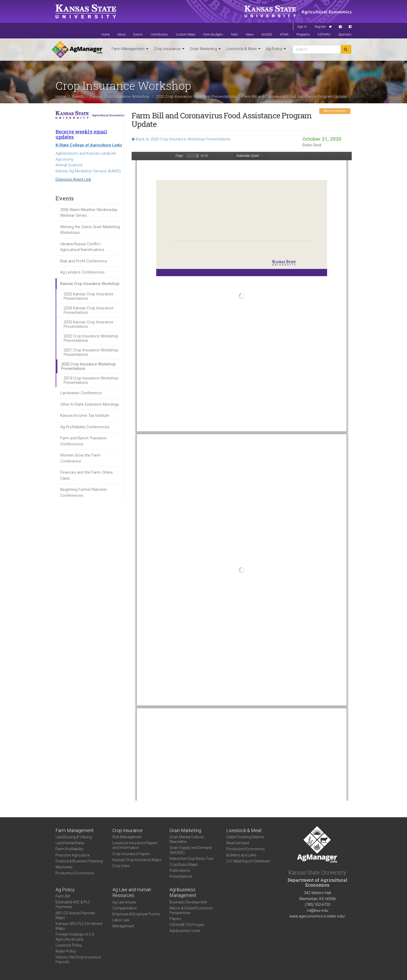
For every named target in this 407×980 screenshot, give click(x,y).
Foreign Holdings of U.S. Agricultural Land (75, 937)
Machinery (64, 867)
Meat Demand (238, 843)
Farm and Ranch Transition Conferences (83, 441)
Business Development (188, 902)
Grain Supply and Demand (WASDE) (191, 850)
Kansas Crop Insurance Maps (137, 860)
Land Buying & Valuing (74, 837)
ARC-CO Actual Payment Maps (75, 915)
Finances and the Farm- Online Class (87, 475)
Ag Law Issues (124, 902)
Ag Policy (276, 49)
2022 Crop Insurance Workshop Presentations (91, 338)
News (250, 35)
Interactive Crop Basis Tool (191, 859)
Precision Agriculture (73, 855)
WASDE (267, 35)
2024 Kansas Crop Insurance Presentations (89, 310)
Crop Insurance (169, 49)
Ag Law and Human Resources (132, 893)
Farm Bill (63, 896)
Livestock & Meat (243, 49)
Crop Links (121, 866)
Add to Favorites (335, 111)
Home (106, 35)
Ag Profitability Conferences (85, 427)
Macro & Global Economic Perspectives (191, 910)
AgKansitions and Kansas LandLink (86, 153)
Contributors (159, 35)
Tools (234, 35)
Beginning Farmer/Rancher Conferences (84, 492)
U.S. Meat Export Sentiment (248, 861)
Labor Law (121, 920)
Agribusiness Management (183, 893)
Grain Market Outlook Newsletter (187, 839)
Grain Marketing (205, 49)
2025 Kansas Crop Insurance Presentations (89, 296)
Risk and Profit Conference (84, 261)
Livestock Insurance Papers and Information (135, 845)
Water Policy (66, 951)
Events (138, 35)
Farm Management (130, 49)
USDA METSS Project (187, 925)
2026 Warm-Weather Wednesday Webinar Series (89, 213)
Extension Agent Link (73, 179)
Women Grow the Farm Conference (80, 458)
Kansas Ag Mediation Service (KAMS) (88, 171)
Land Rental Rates (70, 843)
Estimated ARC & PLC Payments (73, 904)
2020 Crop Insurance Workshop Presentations (196, 96)
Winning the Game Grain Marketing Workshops (90, 230)
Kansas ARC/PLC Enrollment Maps (79, 926)
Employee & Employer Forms (136, 914)
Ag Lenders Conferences (82, 272)
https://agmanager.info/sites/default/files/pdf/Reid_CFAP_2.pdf (242, 476)
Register (320, 27)
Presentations (181, 876)
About (121, 35)
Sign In (302, 27)
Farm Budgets (213, 35)
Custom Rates (186, 35)
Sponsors (345, 35)
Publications (180, 870)
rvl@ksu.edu (317, 910)
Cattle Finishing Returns (245, 837)
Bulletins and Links (241, 855)
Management (123, 926)
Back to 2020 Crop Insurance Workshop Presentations (181, 139)
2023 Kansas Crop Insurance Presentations (89, 324)
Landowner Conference (81, 393)
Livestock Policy (69, 945)
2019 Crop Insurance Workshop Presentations (91, 380)
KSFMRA (324, 35)
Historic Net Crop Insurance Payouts (78, 959)
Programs (303, 35)
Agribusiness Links (185, 931)
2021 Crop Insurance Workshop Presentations (91, 352)
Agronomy (65, 159)
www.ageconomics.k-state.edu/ (317, 916)
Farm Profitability (69, 849)
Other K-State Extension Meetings (90, 404)
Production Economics (75, 873)
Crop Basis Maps (184, 865)
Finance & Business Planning (79, 861)
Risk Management (127, 837)
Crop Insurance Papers (131, 854)
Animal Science (69, 165)
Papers (175, 919)
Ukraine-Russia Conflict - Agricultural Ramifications (82, 247)
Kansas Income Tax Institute (85, 416)
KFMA (284, 35)
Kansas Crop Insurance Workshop (120, 96)
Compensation (125, 908)
